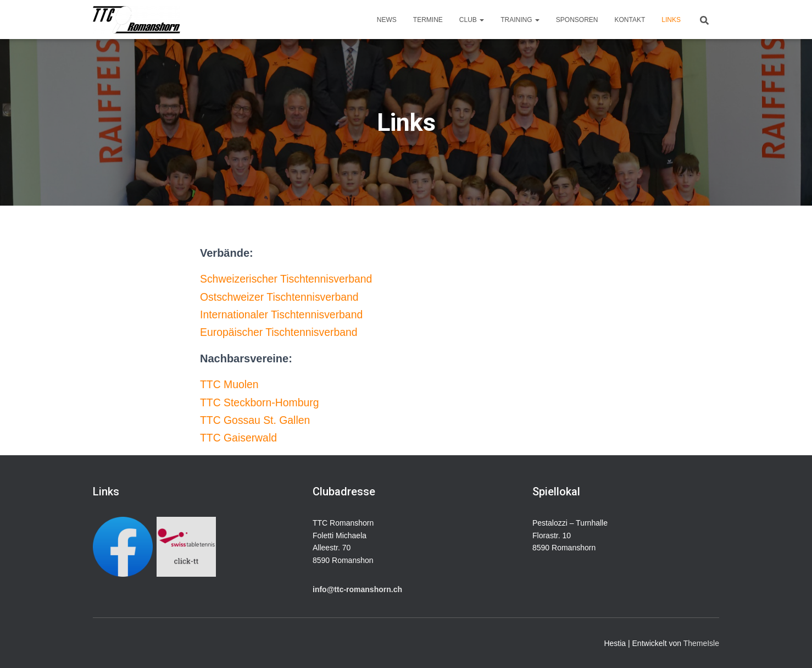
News (387, 20)
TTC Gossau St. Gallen (257, 420)
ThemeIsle (701, 643)
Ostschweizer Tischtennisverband (282, 297)
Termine (428, 20)
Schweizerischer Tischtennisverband (289, 279)
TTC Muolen (230, 384)
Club (472, 20)
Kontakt (630, 20)
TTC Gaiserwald (240, 438)
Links (671, 20)
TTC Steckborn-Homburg (261, 402)
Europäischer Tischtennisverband (281, 332)
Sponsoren (577, 20)
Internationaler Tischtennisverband (284, 314)
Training (520, 20)
